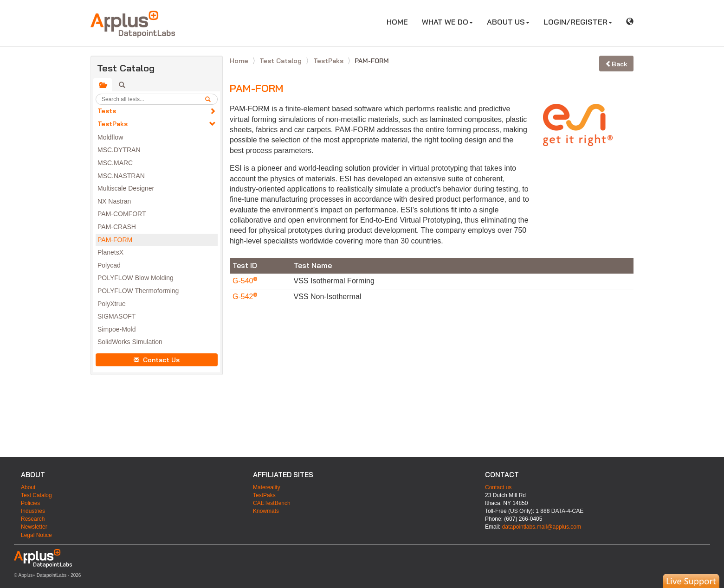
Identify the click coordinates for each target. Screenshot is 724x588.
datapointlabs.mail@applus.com (542, 527)
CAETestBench (272, 503)
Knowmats (266, 511)
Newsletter (34, 527)
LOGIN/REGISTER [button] (578, 22)
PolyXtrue (112, 304)
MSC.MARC (115, 163)
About (28, 487)
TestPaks (113, 124)
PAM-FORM (115, 240)
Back (616, 64)
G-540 (244, 281)
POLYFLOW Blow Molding (136, 278)
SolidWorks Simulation (130, 342)
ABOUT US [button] (508, 22)
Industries (33, 511)
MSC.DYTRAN (119, 150)
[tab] (103, 85)
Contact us (498, 487)
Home (240, 61)
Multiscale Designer (126, 188)
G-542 (244, 297)
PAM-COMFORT (122, 214)
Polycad (109, 265)
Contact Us (157, 360)
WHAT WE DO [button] (447, 22)
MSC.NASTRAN (121, 176)
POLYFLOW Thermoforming (138, 291)
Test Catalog (281, 61)
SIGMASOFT (116, 316)
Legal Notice (36, 535)
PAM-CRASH (117, 227)
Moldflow (110, 137)
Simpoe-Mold (116, 329)
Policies (30, 503)
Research (33, 519)
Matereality (267, 487)
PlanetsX (110, 252)
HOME (401, 22)
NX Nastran (114, 201)
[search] (211, 99)
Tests (107, 111)
